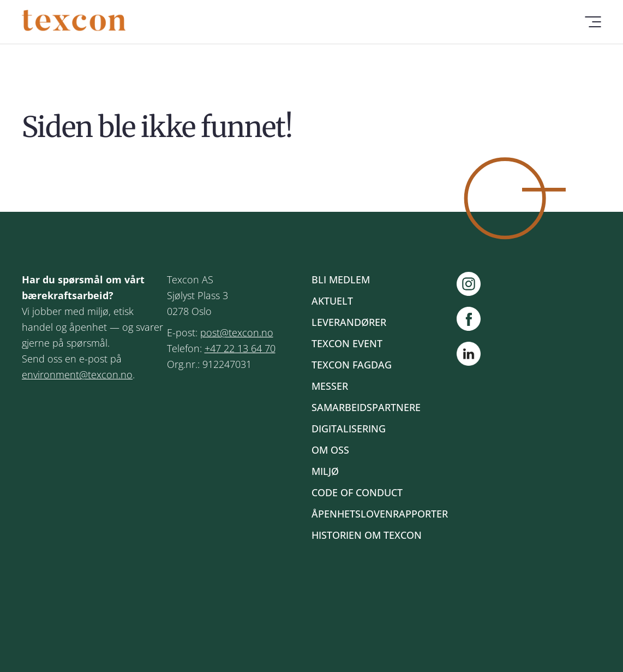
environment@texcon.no (77, 374)
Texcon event (347, 343)
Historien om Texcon (367, 535)
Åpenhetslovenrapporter (380, 514)
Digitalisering (349, 429)
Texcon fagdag (352, 365)
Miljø (325, 471)
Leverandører (349, 322)
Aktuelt (332, 301)
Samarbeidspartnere (366, 407)
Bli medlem (341, 279)
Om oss (330, 450)
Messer (330, 386)
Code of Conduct (357, 492)
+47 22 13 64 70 (240, 348)
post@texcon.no (237, 332)
